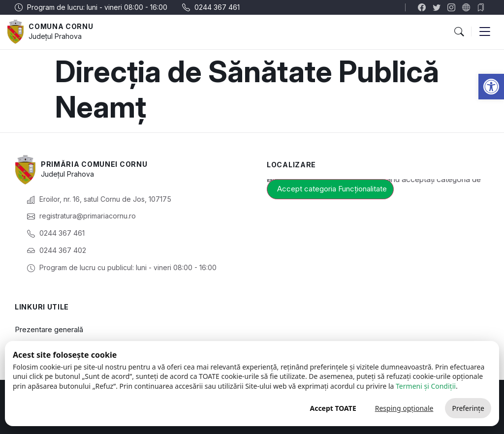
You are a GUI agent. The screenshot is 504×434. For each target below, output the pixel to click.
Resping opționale (404, 408)
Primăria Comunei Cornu (94, 164)
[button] (491, 87)
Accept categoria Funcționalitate (332, 189)
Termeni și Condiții (426, 386)
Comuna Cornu (61, 26)
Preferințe (468, 408)
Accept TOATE (333, 408)
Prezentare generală (49, 329)
